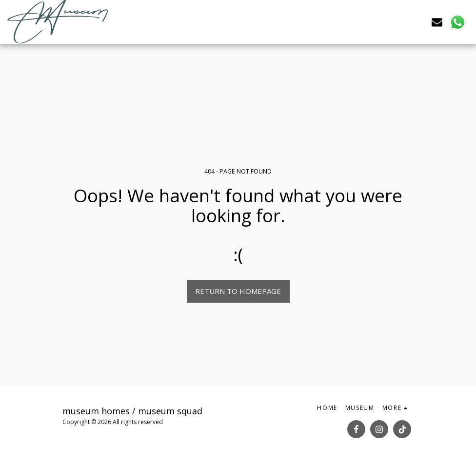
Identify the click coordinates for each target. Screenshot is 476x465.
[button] (437, 22)
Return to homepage (238, 291)
